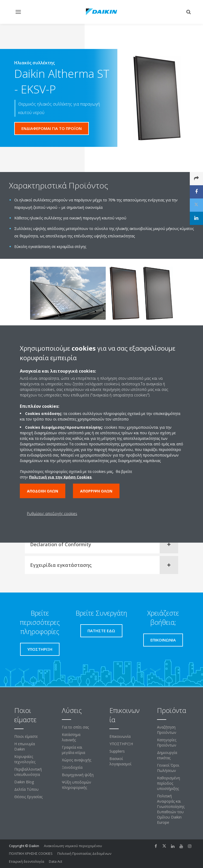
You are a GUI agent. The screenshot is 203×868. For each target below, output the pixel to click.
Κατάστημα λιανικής (71, 737)
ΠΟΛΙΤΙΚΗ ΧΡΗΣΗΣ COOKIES (31, 853)
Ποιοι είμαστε (26, 736)
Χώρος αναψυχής (77, 760)
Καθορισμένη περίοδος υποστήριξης (169, 783)
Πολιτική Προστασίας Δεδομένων (84, 853)
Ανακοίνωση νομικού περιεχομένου (73, 846)
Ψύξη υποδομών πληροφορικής (77, 785)
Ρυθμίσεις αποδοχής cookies (52, 514)
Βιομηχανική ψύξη (78, 775)
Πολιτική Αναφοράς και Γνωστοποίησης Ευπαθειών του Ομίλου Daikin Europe (171, 809)
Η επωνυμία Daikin (25, 746)
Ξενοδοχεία (72, 767)
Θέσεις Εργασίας (28, 797)
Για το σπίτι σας (75, 727)
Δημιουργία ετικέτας (167, 755)
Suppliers (117, 751)
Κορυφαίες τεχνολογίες (25, 759)
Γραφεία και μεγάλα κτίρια (73, 750)
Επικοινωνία (120, 736)
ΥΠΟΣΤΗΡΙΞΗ (121, 744)
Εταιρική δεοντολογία (27, 861)
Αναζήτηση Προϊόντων (167, 730)
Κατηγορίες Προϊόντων (167, 742)
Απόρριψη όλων (96, 491)
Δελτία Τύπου (26, 789)
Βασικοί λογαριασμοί (120, 761)
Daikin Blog (24, 782)
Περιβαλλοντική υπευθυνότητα (28, 772)
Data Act (56, 861)
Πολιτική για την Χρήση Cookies (60, 477)
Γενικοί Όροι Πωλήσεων (168, 768)
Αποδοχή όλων (43, 491)
